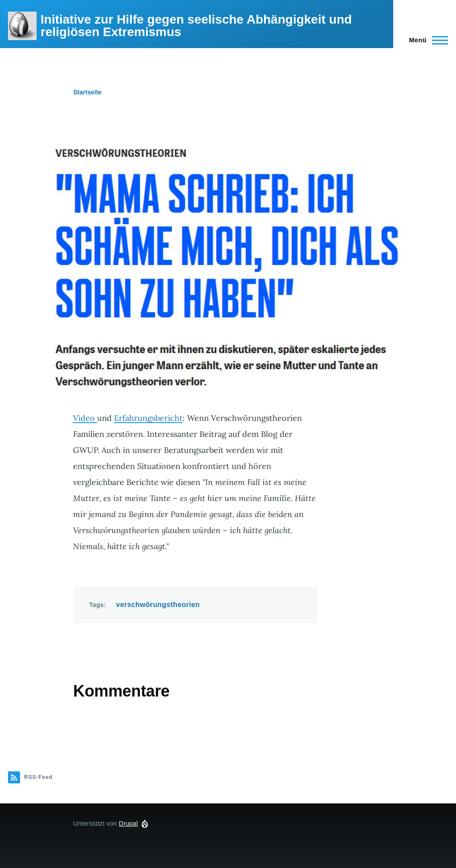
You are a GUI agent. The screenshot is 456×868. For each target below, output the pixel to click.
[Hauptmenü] (426, 40)
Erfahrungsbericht (148, 418)
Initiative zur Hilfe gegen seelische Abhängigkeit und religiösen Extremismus (196, 26)
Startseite (87, 92)
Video (85, 418)
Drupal (128, 823)
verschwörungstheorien (158, 605)
